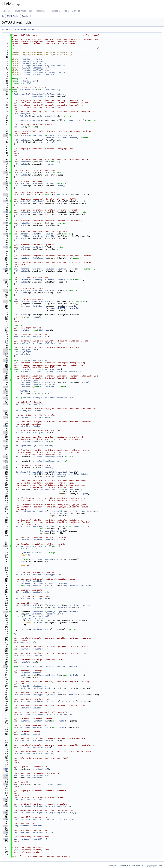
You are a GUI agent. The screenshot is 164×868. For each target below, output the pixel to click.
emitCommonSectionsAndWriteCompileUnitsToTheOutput (46, 714)
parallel (27, 83)
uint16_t (49, 301)
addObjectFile (27, 114)
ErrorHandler (57, 94)
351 (6, 800)
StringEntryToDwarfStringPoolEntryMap (34, 806)
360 (6, 819)
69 (6, 184)
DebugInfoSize (29, 350)
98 (6, 247)
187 (6, 441)
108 (6, 269)
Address (87, 605)
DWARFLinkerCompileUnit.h (36, 61)
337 (6, 769)
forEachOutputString (30, 673)
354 (6, 806)
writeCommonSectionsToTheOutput (36, 754)
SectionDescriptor (62, 607)
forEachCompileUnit (29, 701)
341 (6, 778)
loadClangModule (31, 527)
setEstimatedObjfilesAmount (34, 258)
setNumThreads (27, 223)
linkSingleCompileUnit (33, 581)
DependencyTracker (38, 360)
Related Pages (20, 11)
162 (6, 387)
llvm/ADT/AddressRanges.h (36, 68)
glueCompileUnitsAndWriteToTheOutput (39, 343)
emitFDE (25, 605)
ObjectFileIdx (33, 426)
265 (6, 612)
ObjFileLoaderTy (45, 116)
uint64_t (21, 352)
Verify (50, 184)
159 (6, 380)
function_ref (25, 675)
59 (6, 162)
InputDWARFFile (36, 404)
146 (6, 352)
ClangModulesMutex (35, 778)
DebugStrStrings (63, 806)
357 (6, 813)
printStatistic (27, 662)
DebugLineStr (74, 666)
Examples (76, 11)
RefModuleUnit (31, 380)
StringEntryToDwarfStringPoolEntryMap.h (43, 66)
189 (6, 446)
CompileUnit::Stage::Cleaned (78, 586)
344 (6, 784)
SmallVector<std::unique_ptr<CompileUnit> (59, 371)
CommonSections (38, 826)
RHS (82, 620)
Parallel (25, 16)
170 (6, 404)
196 (6, 461)
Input (29, 352)
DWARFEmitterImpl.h (33, 59)
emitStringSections (29, 734)
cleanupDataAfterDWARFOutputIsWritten (39, 741)
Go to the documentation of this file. (18, 29)
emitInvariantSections (34, 592)
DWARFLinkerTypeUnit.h (34, 64)
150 (6, 360)
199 (6, 468)
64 (6, 173)
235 (6, 546)
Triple (53, 136)
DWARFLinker (13, 16)
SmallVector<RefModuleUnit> (58, 398)
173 (6, 411)
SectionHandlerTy (52, 138)
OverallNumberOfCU (33, 839)
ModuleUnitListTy (32, 398)
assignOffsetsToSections (32, 649)
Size (30, 548)
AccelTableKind (47, 234)
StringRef (41, 247)
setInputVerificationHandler (29, 269)
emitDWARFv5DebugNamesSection (35, 727)
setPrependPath (27, 247)
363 (6, 826)
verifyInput (26, 330)
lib (3, 16)
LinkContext (28, 369)
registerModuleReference (34, 511)
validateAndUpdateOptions (34, 337)
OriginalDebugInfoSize (37, 433)
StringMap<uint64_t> (27, 446)
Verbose (43, 162)
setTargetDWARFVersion (32, 301)
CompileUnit (27, 583)
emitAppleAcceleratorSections (35, 721)
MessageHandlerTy (40, 94)
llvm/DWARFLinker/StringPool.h (39, 74)
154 (6, 369)
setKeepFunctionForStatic (33, 212)
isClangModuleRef (49, 489)
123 (6, 301)
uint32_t (35, 605)
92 (6, 234)
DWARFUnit (73, 120)
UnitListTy (28, 371)
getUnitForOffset (67, 612)
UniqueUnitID (46, 468)
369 (6, 839)
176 (6, 417)
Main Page (7, 11)
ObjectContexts (67, 819)
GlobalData (22, 140)
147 (6, 354)
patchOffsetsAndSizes (30, 708)
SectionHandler (70, 138)
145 (6, 350)
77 (6, 201)
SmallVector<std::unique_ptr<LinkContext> (36, 819)
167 (6, 398)
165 (6, 393)
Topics (31, 11)
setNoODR (24, 194)
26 (6, 90)
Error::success (32, 317)
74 (6, 194)
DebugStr (61, 666)
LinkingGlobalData (39, 472)
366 (6, 832)
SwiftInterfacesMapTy (54, 280)
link (23, 127)
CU (36, 583)
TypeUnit (33, 575)
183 (6, 433)
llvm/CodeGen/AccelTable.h (36, 70)
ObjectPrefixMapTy (50, 291)
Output (29, 354)
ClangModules (46, 446)
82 (6, 212)
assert (19, 236)
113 (6, 280)
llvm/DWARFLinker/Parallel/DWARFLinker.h (44, 72)
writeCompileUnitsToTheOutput (35, 747)
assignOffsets (27, 642)
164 (6, 391)
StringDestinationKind (31, 666)
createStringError (35, 306)
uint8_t (50, 666)
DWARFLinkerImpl (27, 90)
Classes (56, 11)
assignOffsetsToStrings (32, 655)
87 (6, 223)
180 (6, 426)
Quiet (85, 494)
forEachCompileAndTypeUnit (33, 695)
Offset (38, 614)
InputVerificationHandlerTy (59, 269)
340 (6, 775)
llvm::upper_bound (39, 616)
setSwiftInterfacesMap (31, 280)
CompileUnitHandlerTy (29, 120)
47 (6, 136)
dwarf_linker (29, 81)
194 (6, 457)
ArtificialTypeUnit (49, 575)
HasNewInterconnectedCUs (48, 457)
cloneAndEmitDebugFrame (35, 599)
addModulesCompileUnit (33, 540)
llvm (25, 79)
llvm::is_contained (35, 236)
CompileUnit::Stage (36, 586)
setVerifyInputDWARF (30, 184)
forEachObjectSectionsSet (33, 686)
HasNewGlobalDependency (48, 461)
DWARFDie (70, 489)
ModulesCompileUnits (45, 417)
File (48, 382)
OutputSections (52, 369)
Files (66, 11)
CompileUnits (35, 411)
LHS (38, 620)
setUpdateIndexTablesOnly (33, 201)
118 (6, 291)
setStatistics (27, 173)
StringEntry (76, 675)
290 (6, 666)
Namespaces (42, 11)
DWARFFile (23, 116)
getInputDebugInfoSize (37, 546)
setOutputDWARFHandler (31, 136)
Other (54, 385)
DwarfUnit (72, 695)
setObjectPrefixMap (29, 291)
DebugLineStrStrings (65, 813)
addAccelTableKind (29, 234)
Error (17, 127)
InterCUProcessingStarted (35, 441)
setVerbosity (26, 162)
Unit (86, 382)
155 (6, 371)
